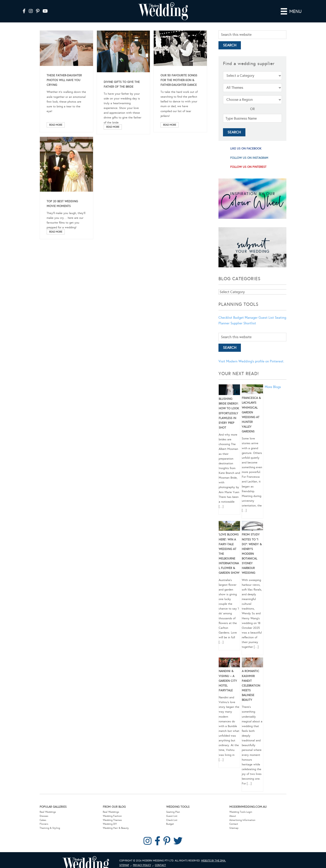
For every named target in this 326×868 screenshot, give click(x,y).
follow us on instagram (249, 158)
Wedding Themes (112, 820)
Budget (170, 824)
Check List (172, 820)
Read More (56, 125)
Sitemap (234, 828)
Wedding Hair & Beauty (116, 828)
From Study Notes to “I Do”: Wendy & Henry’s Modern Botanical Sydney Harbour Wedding (252, 554)
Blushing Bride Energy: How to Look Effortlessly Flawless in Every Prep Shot (229, 413)
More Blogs (273, 387)
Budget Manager (245, 318)
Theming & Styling (50, 828)
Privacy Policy (142, 865)
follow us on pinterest (248, 167)
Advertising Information (242, 820)
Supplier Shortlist (243, 323)
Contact (234, 824)
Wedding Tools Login (241, 812)
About (233, 816)
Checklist (225, 318)
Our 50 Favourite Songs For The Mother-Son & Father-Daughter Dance (179, 80)
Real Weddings (48, 812)
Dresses (44, 816)
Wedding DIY (110, 824)
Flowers (44, 824)
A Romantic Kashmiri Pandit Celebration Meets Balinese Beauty (251, 686)
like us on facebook (246, 149)
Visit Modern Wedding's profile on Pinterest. (251, 361)
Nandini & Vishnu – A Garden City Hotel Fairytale (228, 681)
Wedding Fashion (112, 816)
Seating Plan (173, 812)
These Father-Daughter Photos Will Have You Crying (64, 80)
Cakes (43, 820)
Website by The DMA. (213, 861)
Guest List (266, 318)
